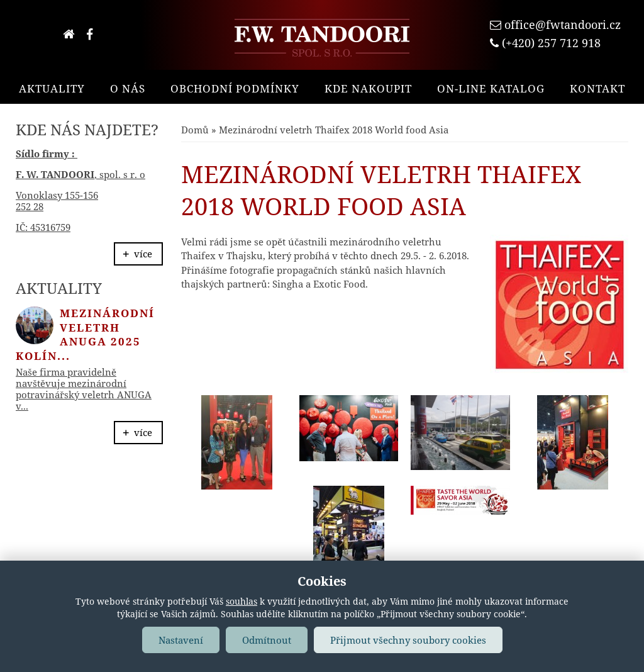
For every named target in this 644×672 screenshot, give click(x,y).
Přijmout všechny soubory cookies (408, 640)
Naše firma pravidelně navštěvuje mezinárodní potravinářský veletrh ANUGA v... (84, 389)
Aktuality (52, 88)
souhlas (241, 601)
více (143, 254)
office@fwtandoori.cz (563, 25)
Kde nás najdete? (87, 129)
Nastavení (181, 640)
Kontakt (597, 88)
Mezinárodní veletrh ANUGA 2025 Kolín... (85, 334)
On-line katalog (491, 88)
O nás (128, 88)
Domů (195, 130)
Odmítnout (267, 640)
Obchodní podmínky (235, 88)
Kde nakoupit (368, 88)
